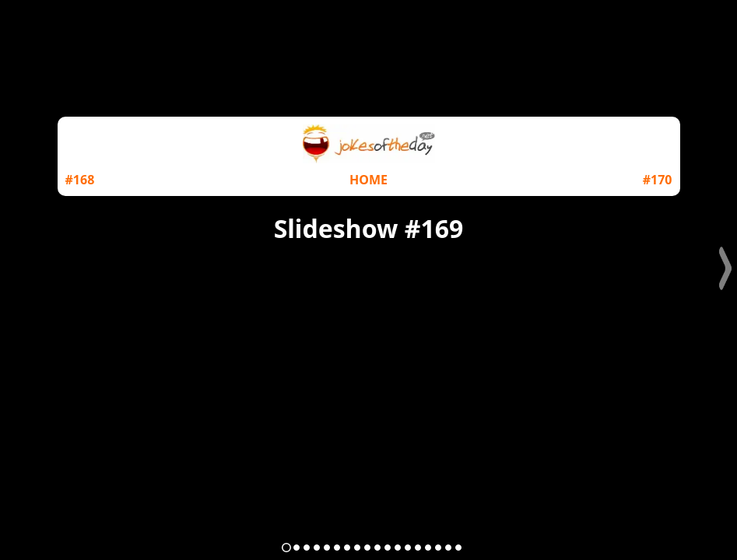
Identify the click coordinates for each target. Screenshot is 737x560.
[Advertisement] (369, 367)
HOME (368, 180)
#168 (80, 180)
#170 (658, 180)
